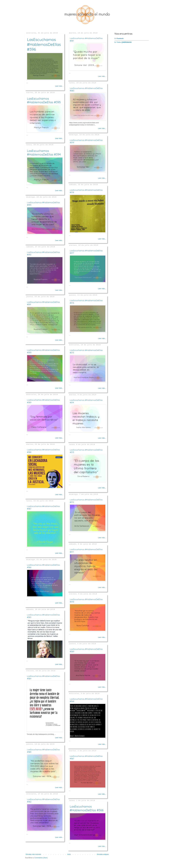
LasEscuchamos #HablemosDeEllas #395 (44, 100)
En (119, 39)
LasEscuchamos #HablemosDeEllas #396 (44, 44)
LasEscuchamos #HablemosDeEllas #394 (44, 153)
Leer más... (59, 86)
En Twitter (123, 42)
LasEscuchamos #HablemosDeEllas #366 (87, 808)
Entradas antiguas (103, 854)
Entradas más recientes (33, 854)
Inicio (69, 854)
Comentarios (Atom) (41, 858)
